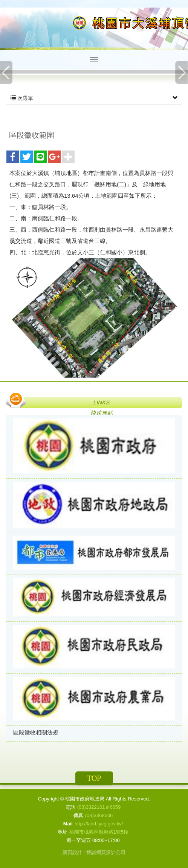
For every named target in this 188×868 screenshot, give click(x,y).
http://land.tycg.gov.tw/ (99, 824)
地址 (63, 832)
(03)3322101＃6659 (99, 807)
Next (182, 72)
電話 (70, 807)
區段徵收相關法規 (36, 732)
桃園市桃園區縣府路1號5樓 (99, 832)
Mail (68, 824)
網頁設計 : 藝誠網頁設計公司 (94, 852)
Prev (6, 72)
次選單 (94, 98)
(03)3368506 (99, 815)
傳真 (78, 815)
